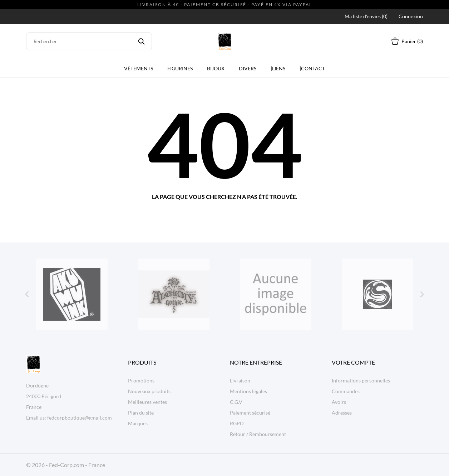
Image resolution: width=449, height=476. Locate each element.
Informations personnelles (361, 380)
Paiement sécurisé (250, 413)
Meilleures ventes (147, 402)
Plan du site (141, 413)
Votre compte (353, 362)
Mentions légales (248, 391)
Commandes (346, 391)
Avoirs (339, 402)
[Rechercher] (89, 41)
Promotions (141, 380)
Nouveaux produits (149, 391)
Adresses (342, 413)
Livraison (240, 380)
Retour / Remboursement (258, 434)
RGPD (237, 423)
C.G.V (236, 402)
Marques (138, 423)
